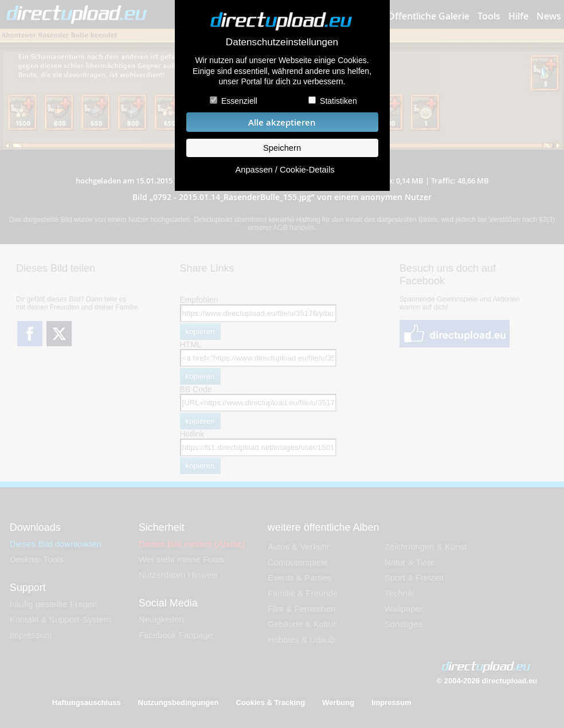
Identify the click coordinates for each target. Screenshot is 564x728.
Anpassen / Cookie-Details (285, 170)
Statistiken (338, 101)
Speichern (282, 148)
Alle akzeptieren (282, 122)
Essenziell (239, 101)
